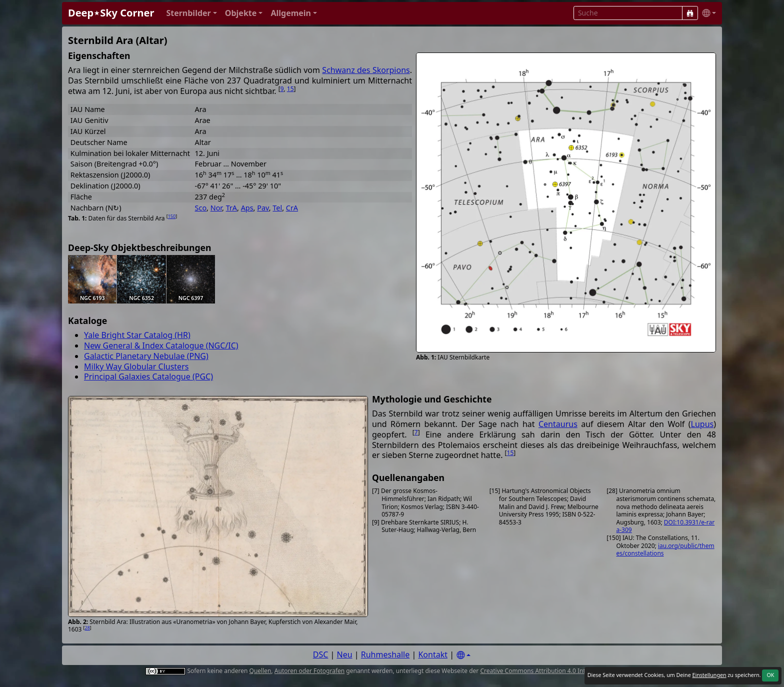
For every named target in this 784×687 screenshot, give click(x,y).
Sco (201, 208)
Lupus (702, 424)
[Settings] (463, 655)
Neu (345, 654)
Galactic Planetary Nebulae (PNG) (146, 356)
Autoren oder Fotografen (309, 671)
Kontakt (433, 654)
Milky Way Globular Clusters (136, 366)
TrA (231, 208)
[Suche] (690, 13)
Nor (216, 208)
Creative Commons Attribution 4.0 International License (558, 671)
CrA (292, 208)
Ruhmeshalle (385, 654)
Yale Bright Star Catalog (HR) (137, 335)
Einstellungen (709, 675)
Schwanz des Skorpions (366, 70)
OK (770, 675)
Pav (263, 208)
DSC (321, 654)
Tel (277, 208)
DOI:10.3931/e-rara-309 (666, 526)
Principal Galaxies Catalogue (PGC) (148, 376)
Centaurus (558, 424)
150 (172, 216)
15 (290, 89)
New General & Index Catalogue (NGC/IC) (161, 345)
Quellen (260, 671)
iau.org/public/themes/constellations (665, 550)
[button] (191, 13)
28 (87, 628)
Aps (247, 208)
